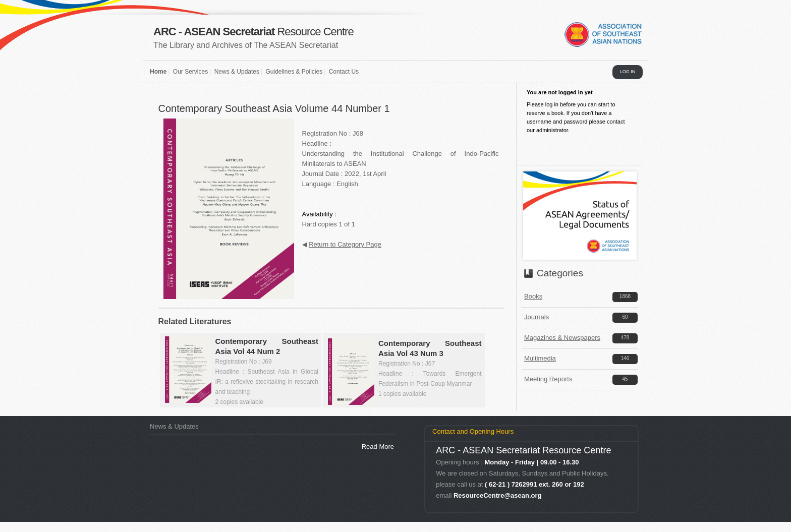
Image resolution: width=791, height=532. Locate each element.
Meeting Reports (548, 379)
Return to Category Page (345, 244)
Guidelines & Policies (294, 72)
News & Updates (237, 72)
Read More (378, 447)
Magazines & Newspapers (562, 338)
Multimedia (540, 358)
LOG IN (628, 72)
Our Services (190, 72)
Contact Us (344, 72)
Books (533, 296)
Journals (536, 317)
